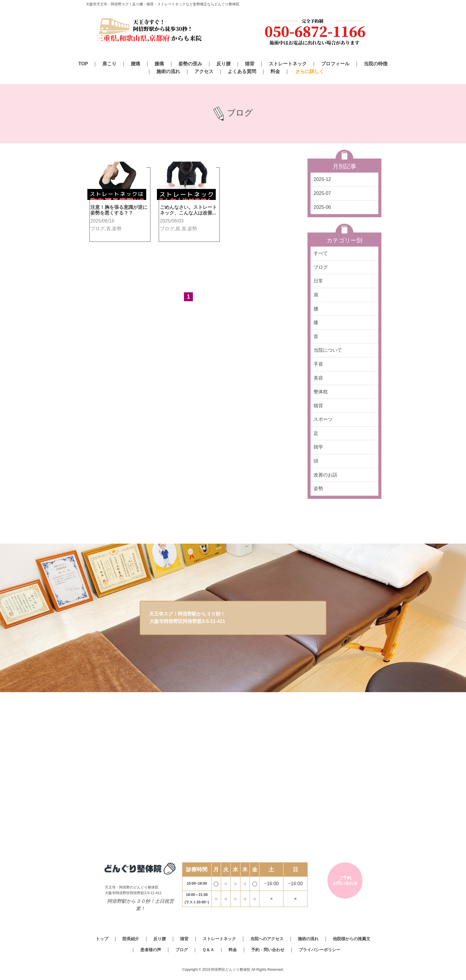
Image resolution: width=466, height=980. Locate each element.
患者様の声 (151, 950)
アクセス (204, 71)
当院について (328, 350)
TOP (83, 64)
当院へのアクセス (267, 939)
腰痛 (136, 64)
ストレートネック (288, 64)
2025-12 (322, 179)
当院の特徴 (376, 64)
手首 (318, 364)
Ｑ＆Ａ (208, 950)
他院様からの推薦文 (352, 939)
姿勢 (318, 489)
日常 (318, 281)
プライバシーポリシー (319, 950)
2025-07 (322, 193)
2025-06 (322, 207)
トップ (102, 939)
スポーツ (323, 419)
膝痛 (159, 64)
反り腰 (223, 64)
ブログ (321, 267)
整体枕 (321, 392)
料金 (275, 71)
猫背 (250, 64)
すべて (321, 253)
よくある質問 (242, 71)
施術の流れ (168, 71)
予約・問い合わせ (268, 950)
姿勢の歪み (190, 64)
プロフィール (335, 64)
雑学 (318, 447)
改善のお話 (325, 475)
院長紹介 (131, 939)
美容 (318, 378)
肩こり (109, 64)
